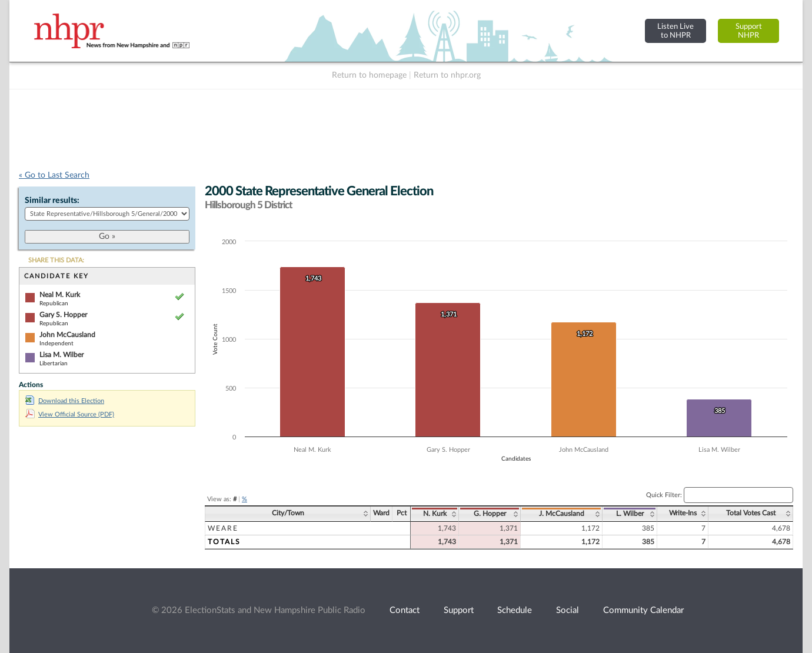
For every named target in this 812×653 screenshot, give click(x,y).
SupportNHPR (749, 31)
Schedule (515, 610)
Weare (223, 528)
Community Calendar (643, 610)
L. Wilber (630, 514)
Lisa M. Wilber (61, 355)
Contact (405, 610)
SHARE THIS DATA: (56, 260)
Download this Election (65, 401)
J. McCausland (562, 514)
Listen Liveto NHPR (675, 31)
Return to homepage (369, 75)
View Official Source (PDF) (70, 414)
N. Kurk (435, 514)
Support (459, 610)
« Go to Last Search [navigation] (54, 175)
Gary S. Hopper (63, 315)
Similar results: (52, 201)
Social (568, 610)
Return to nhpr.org (447, 75)
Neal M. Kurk (60, 295)
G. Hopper (490, 514)
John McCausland (67, 335)
